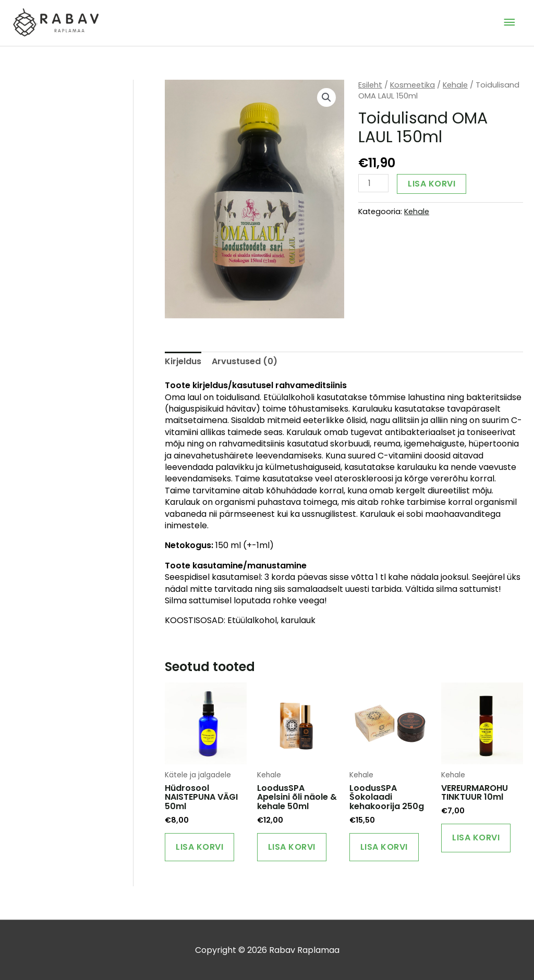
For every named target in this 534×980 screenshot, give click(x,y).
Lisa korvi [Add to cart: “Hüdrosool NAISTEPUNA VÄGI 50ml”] (199, 847)
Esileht (370, 85)
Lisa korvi (432, 184)
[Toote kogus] (373, 183)
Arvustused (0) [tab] (245, 361)
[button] (326, 97)
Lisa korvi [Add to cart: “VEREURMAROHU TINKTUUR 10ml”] (476, 838)
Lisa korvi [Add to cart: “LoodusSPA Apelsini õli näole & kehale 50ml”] (292, 847)
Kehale (455, 85)
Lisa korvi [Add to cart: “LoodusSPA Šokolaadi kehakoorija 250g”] (384, 847)
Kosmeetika (412, 85)
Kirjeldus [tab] (183, 361)
